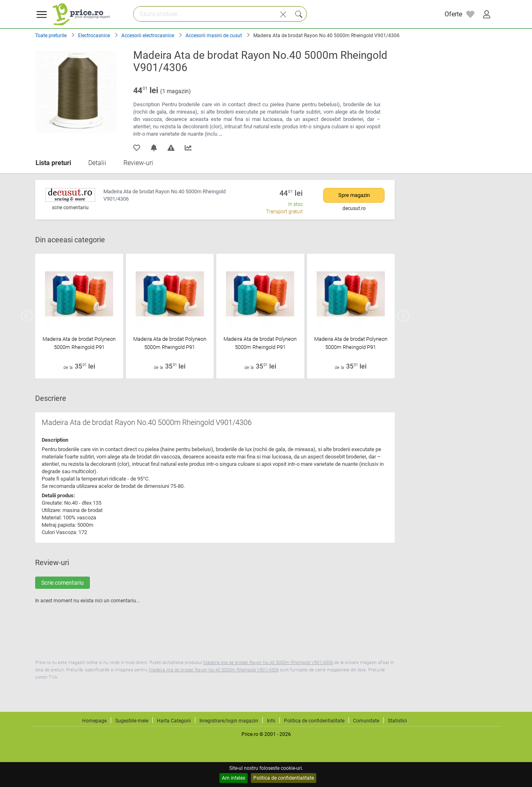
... (220, 134)
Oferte (453, 14)
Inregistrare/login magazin (229, 721)
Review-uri (138, 163)
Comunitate (366, 721)
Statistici (397, 721)
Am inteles (234, 778)
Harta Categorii (174, 721)
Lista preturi (53, 163)
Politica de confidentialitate (284, 778)
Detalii (97, 163)
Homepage (94, 721)
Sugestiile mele (132, 721)
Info (271, 721)
